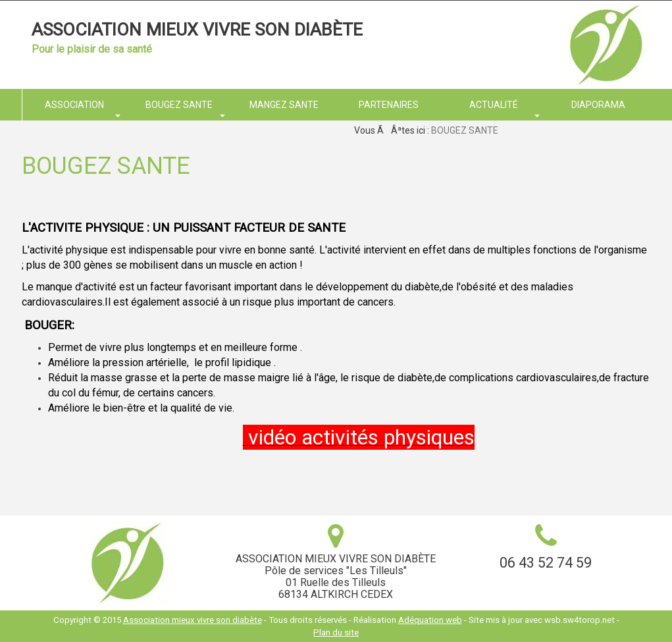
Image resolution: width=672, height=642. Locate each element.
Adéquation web (430, 620)
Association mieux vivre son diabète (197, 30)
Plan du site (336, 632)
